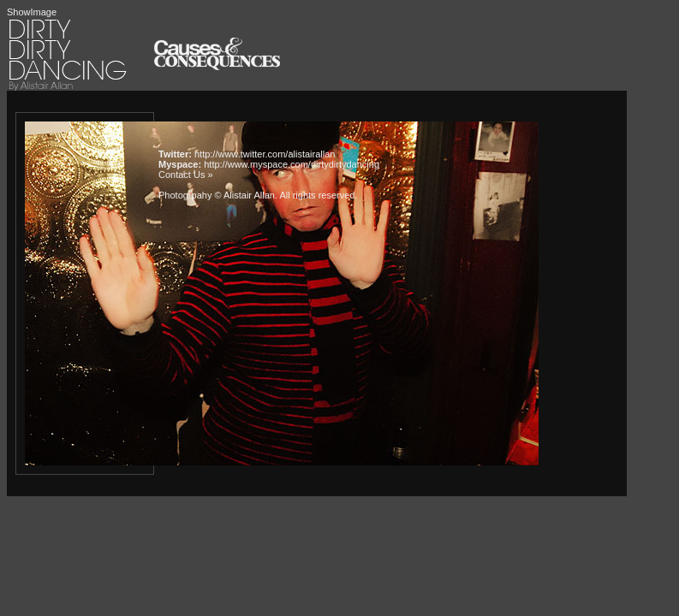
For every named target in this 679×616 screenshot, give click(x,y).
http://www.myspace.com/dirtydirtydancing (292, 164)
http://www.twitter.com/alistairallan (265, 154)
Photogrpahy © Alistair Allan (217, 195)
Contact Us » (186, 175)
